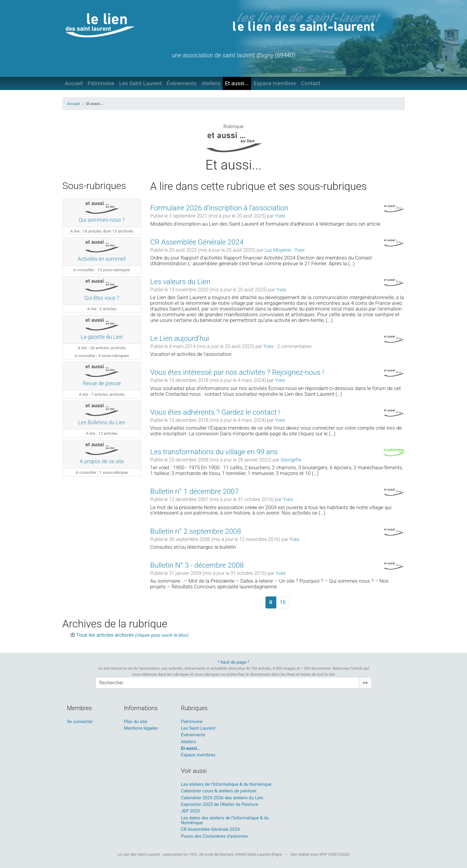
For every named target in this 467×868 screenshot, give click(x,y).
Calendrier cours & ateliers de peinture (219, 791)
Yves (280, 216)
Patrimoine (101, 83)
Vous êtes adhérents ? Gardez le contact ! (215, 412)
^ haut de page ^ (234, 662)
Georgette (291, 460)
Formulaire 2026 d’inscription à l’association (219, 208)
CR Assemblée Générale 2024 (197, 242)
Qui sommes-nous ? (102, 220)
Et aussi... (237, 83)
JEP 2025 (191, 811)
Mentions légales (141, 728)
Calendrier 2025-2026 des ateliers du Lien (222, 798)
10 (283, 602)
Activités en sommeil (102, 259)
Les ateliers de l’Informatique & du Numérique (226, 784)
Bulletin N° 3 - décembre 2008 (197, 565)
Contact (311, 83)
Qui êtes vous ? (102, 298)
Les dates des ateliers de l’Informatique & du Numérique (225, 820)
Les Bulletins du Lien (102, 422)
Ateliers (211, 83)
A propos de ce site (102, 461)
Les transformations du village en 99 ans (214, 452)
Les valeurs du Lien (180, 282)
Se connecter (80, 722)
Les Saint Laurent (141, 83)
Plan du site (136, 722)
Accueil (74, 83)
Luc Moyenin (279, 250)
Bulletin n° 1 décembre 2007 (194, 491)
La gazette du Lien (102, 337)
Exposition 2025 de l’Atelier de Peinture (220, 804)
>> (365, 683)
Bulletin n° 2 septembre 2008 (196, 531)
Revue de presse (102, 383)
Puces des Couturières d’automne (214, 836)
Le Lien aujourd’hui (180, 338)
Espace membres (275, 83)
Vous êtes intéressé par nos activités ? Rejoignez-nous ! (237, 372)
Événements (182, 83)
